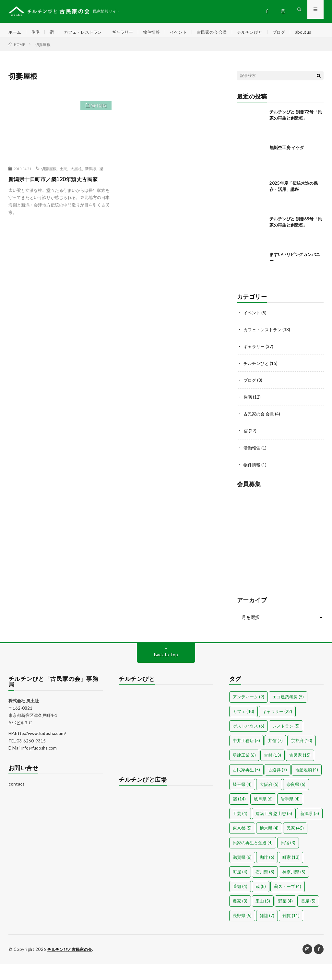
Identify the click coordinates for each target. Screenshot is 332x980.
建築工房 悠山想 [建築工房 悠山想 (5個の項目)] (274, 830)
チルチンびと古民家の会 (71, 965)
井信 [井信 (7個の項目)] (275, 757)
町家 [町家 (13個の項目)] (291, 873)
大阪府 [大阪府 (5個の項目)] (269, 800)
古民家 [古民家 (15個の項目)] (300, 771)
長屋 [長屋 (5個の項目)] (308, 917)
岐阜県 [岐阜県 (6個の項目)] (263, 815)
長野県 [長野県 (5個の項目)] (242, 932)
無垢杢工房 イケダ (287, 164)
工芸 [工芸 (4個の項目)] (240, 830)
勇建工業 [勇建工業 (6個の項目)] (244, 771)
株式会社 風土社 (24, 717)
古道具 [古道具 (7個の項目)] (278, 786)
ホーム (15, 32)
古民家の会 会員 (222, 32)
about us (23, 44)
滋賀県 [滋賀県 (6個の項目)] (242, 873)
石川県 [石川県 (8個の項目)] (265, 888)
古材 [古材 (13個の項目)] (273, 771)
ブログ (293, 32)
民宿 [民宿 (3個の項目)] (288, 859)
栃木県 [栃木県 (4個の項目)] (269, 844)
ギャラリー (128, 32)
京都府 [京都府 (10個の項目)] (302, 757)
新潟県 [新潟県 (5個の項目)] (310, 830)
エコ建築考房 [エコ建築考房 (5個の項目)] (288, 713)
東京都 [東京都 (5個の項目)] (242, 844)
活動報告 (253, 464)
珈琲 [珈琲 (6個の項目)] (267, 873)
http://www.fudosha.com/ (41, 750)
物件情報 (159, 32)
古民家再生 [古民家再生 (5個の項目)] (246, 786)
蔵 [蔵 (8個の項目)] (261, 903)
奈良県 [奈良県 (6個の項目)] (296, 800)
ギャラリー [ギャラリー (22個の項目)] (277, 728)
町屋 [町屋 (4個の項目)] (240, 888)
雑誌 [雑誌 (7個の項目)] (267, 932)
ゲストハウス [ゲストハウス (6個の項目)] (249, 742)
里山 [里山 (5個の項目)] (263, 917)
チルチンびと (262, 32)
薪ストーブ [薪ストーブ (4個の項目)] (288, 903)
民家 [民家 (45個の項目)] (295, 844)
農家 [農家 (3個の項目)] (240, 917)
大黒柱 (76, 185)
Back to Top (166, 671)
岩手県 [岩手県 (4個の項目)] (290, 815)
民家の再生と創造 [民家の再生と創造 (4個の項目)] (253, 859)
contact (16, 800)
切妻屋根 (49, 185)
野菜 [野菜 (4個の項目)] (285, 917)
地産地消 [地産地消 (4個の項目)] (307, 786)
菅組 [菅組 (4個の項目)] (240, 903)
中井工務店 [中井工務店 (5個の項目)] (246, 757)
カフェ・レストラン (86, 32)
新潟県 (91, 185)
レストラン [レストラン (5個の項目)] (286, 742)
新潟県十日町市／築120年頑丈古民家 (59, 195)
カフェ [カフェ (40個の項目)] (243, 728)
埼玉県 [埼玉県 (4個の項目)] (242, 800)
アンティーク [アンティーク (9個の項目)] (249, 713)
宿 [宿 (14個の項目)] (239, 815)
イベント (187, 32)
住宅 (37, 32)
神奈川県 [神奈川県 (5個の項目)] (294, 888)
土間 (64, 185)
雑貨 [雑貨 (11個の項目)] (291, 932)
